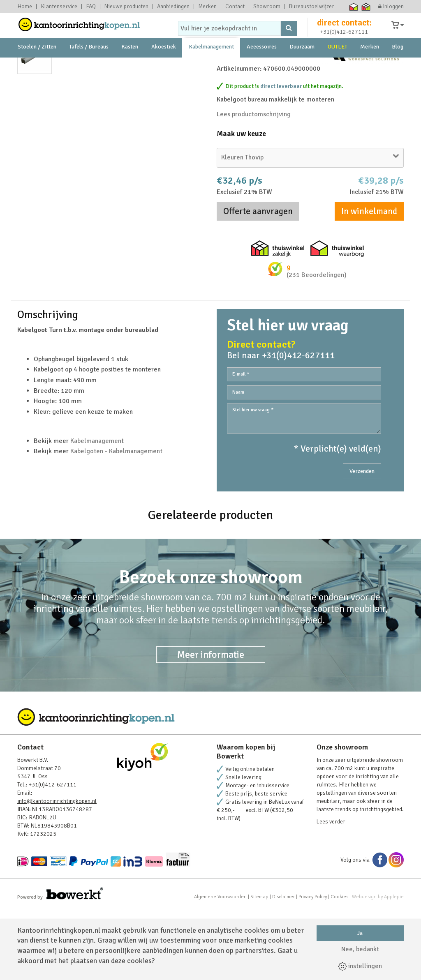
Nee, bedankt (360, 949)
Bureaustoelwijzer (312, 7)
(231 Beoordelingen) (317, 346)
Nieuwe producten (126, 7)
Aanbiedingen (173, 7)
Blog (398, 66)
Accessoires (262, 66)
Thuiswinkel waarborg (354, 7)
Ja (360, 933)
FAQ (91, 7)
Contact (235, 7)
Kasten (130, 66)
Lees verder (331, 892)
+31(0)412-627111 (344, 40)
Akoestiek (164, 66)
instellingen (360, 966)
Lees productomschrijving (254, 185)
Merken (207, 7)
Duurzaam (302, 66)
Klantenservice (59, 7)
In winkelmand (369, 282)
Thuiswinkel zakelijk (366, 7)
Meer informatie (211, 725)
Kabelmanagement (211, 66)
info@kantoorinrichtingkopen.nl (57, 872)
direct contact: (344, 30)
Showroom (267, 7)
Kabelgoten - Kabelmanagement (116, 522)
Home (25, 7)
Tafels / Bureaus (89, 66)
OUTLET (338, 66)
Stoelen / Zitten (37, 66)
